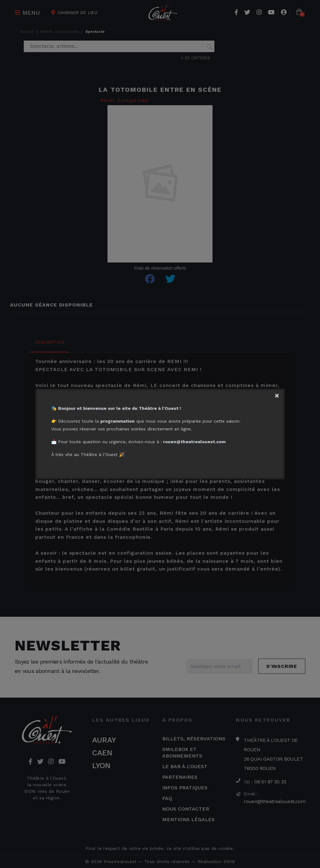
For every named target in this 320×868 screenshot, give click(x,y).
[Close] (279, 394)
